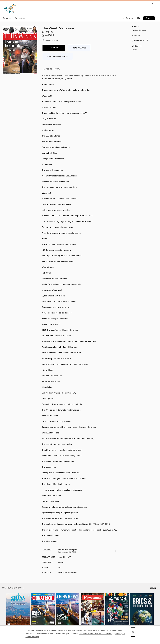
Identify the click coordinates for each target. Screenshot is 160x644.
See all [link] (153, 588)
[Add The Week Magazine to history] (52, 69)
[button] (127, 19)
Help (153, 3)
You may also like (13, 588)
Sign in (149, 18)
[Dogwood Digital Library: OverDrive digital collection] (10, 9)
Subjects (7, 18)
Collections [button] (21, 18)
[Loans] (138, 19)
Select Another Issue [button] (58, 56)
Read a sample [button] (79, 48)
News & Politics (140, 41)
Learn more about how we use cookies (96, 634)
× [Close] (133, 632)
